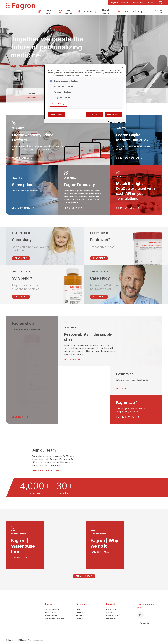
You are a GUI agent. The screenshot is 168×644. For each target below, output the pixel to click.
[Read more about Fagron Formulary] (84, 188)
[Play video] (44, 543)
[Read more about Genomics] (136, 379)
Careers (80, 616)
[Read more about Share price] (32, 188)
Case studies (51, 613)
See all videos (84, 574)
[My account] (161, 2)
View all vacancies (45, 468)
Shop (78, 607)
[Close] (123, 67)
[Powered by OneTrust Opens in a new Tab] (115, 122)
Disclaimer (111, 616)
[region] (85, 94)
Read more (99, 256)
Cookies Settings (58, 104)
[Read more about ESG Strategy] (84, 393)
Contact (149, 2)
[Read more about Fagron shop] (32, 368)
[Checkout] (161, 11)
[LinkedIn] (140, 613)
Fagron (114, 2)
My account (112, 607)
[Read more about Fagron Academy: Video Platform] (58, 140)
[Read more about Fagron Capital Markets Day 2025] (136, 140)
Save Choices (57, 114)
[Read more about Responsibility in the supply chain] (110, 339)
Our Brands (51, 610)
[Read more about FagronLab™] (136, 407)
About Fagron (52, 607)
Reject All (95, 114)
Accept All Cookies (113, 114)
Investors (125, 2)
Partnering (138, 2)
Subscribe (146, 621)
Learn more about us (27, 66)
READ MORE (21, 256)
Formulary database (55, 616)
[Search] (156, 11)
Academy (80, 613)
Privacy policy (113, 613)
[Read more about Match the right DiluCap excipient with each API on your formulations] (136, 188)
